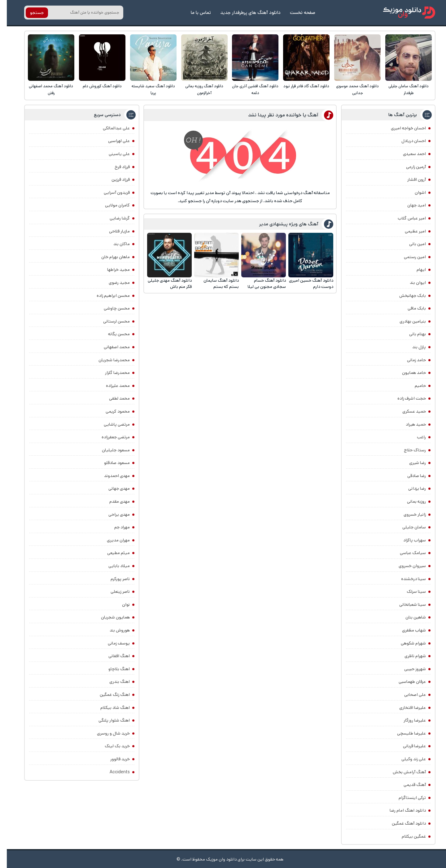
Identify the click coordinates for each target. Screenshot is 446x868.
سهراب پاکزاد (408, 540)
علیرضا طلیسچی (405, 733)
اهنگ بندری (113, 682)
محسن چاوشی (110, 308)
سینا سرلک (409, 592)
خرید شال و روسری (107, 733)
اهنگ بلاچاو (112, 669)
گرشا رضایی (113, 218)
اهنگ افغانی (112, 656)
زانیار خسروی (408, 514)
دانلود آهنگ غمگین (402, 823)
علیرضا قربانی (408, 746)
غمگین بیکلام (407, 836)
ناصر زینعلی (113, 592)
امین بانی (411, 244)
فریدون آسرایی (110, 193)
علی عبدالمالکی (109, 128)
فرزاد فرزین (114, 180)
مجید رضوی (112, 283)
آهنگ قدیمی (408, 785)
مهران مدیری (111, 540)
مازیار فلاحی (113, 231)
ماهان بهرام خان (109, 257)
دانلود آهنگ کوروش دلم (95, 86)
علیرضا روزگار (408, 720)
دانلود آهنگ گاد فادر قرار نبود (300, 86)
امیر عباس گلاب (405, 218)
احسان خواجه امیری (402, 128)
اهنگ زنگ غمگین (108, 695)
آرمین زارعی (409, 167)
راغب (415, 437)
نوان (119, 605)
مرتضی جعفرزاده (109, 437)
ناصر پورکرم (113, 579)
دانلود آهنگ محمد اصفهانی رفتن (44, 90)
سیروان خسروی (405, 566)
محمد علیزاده (111, 386)
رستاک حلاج (408, 450)
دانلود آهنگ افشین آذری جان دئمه (248, 90)
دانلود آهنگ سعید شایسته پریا (146, 90)
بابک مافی (410, 308)
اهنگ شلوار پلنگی (107, 720)
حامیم (413, 386)
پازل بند (412, 347)
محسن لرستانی (110, 321)
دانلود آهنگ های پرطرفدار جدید (244, 13)
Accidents (113, 772)
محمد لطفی (113, 398)
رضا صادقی (410, 476)
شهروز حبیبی (408, 669)
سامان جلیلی (407, 527)
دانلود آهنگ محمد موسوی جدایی (351, 90)
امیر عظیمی (409, 231)
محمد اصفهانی (110, 347)
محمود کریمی (111, 411)
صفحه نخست (296, 13)
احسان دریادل (407, 141)
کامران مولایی (111, 205)
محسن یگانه (112, 334)
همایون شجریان (109, 617)
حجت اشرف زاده (405, 398)
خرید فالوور (113, 759)
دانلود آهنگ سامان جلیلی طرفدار (402, 90)
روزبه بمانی (410, 501)
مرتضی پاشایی (110, 424)
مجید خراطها (112, 270)
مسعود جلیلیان (109, 450)
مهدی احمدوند (110, 476)
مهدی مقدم (113, 501)
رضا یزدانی (410, 488)
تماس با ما (194, 13)
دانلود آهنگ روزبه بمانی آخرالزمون (197, 90)
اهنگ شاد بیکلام (108, 708)
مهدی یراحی (112, 514)
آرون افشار (410, 180)
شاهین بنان (409, 617)
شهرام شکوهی (407, 643)
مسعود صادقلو (110, 463)
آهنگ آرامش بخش (402, 772)
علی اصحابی (408, 695)
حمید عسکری (407, 411)
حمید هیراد (409, 424)
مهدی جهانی (112, 488)
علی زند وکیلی (407, 759)
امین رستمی (408, 257)
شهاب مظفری (407, 630)
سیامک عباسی (406, 553)
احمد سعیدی (408, 154)
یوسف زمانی (112, 643)
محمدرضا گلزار (111, 373)
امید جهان (410, 205)
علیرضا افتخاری (406, 708)
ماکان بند (115, 244)
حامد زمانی (410, 360)
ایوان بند (411, 283)
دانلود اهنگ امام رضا (401, 810)
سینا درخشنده (407, 579)
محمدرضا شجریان (107, 360)
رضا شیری (411, 463)
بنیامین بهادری (406, 321)
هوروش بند (113, 630)
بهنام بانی (411, 334)
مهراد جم (115, 527)
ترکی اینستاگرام (405, 798)
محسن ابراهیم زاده (106, 296)
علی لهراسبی (112, 141)
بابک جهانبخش (406, 296)
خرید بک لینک (110, 746)
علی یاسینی (112, 154)
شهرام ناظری (408, 656)
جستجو (30, 13)
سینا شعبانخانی (406, 605)
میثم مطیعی (112, 553)
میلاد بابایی (112, 566)
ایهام (414, 270)
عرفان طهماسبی (405, 682)
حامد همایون (407, 373)
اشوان (413, 193)
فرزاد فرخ (115, 167)
